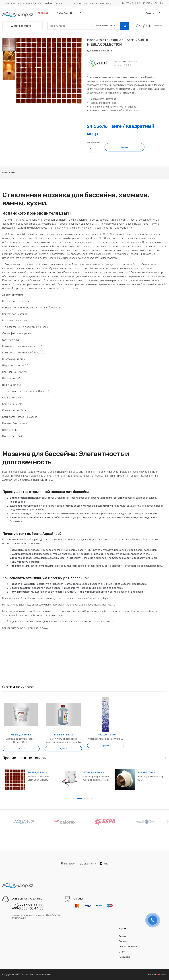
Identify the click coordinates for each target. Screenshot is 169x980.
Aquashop (24, 975)
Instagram (68, 864)
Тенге (149, 13)
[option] (49, 71)
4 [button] (91, 798)
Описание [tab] (9, 173)
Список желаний (128, 947)
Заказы (123, 941)
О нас (122, 952)
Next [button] (167, 821)
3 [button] (88, 798)
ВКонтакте (88, 864)
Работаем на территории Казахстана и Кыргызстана (34, 3)
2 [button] (84, 798)
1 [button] (79, 798)
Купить (125, 147)
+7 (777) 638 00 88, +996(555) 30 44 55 (143, 3)
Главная (43, 13)
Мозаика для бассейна (125, 62)
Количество (94, 142)
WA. (165, 975)
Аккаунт (123, 936)
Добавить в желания (99, 51)
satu (104, 864)
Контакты (124, 957)
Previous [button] (2, 821)
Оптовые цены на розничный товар (92, 3)
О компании (64, 13)
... (80, 13)
